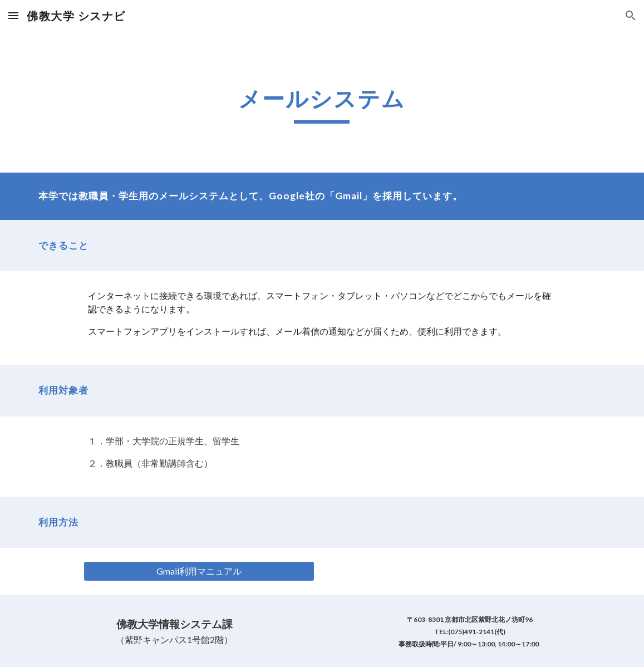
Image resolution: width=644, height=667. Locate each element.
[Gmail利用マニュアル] (199, 571)
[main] (322, 102)
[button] (13, 15)
